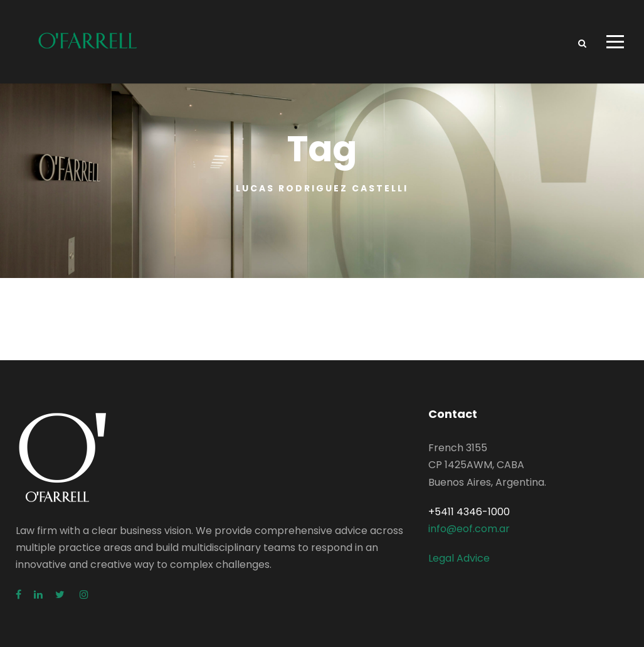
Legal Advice (459, 559)
